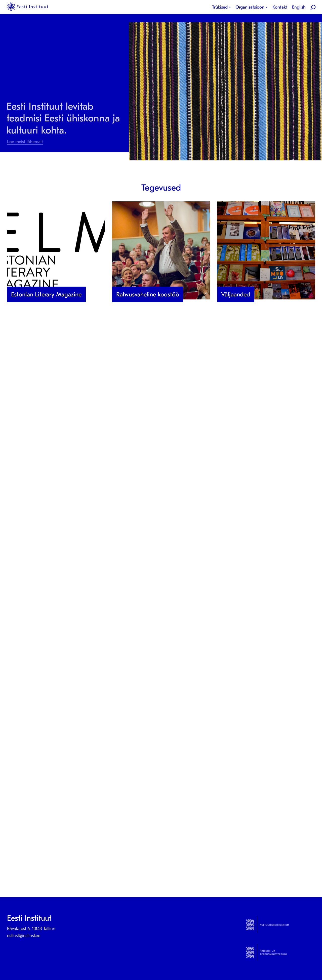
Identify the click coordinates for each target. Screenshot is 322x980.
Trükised (220, 7)
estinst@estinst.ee (24, 936)
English (299, 7)
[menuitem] (222, 7)
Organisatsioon (250, 7)
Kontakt (280, 7)
